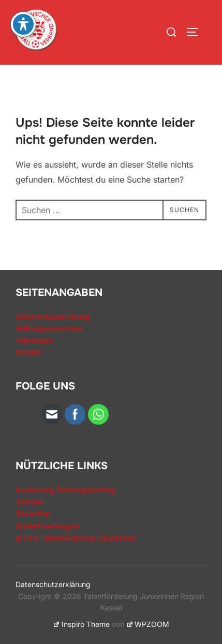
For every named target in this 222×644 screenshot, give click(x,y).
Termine (29, 501)
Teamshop (33, 513)
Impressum (34, 340)
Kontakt (28, 352)
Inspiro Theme (81, 624)
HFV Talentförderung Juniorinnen (76, 538)
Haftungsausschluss (49, 328)
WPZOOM (148, 624)
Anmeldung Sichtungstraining (65, 490)
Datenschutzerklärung (53, 316)
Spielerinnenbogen (47, 526)
